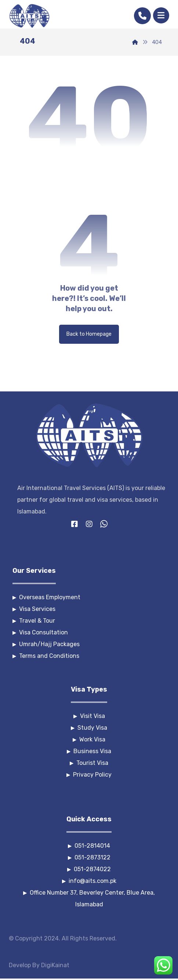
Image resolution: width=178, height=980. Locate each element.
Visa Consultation (40, 632)
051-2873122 (89, 857)
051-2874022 (89, 869)
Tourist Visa (89, 763)
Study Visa (89, 728)
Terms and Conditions (46, 656)
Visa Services (34, 609)
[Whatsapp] (104, 524)
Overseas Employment (46, 597)
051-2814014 (89, 846)
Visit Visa (89, 716)
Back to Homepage (89, 334)
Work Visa (89, 739)
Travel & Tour (34, 621)
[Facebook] (75, 524)
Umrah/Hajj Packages (46, 644)
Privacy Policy (89, 775)
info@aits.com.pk (89, 881)
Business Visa (89, 751)
